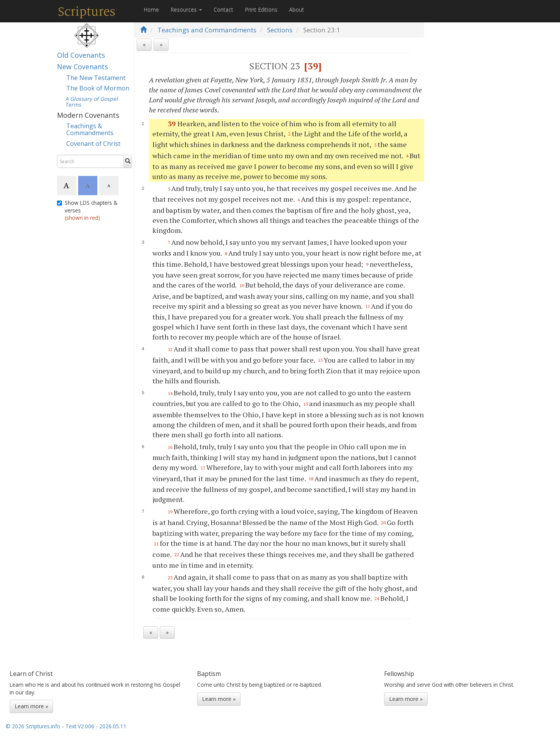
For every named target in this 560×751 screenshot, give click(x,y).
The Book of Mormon (98, 88)
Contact (223, 9)
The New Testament (96, 78)
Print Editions (261, 9)
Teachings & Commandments (90, 129)
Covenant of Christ (93, 144)
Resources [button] (186, 9)
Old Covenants (81, 55)
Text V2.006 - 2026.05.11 (96, 726)
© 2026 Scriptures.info (33, 726)
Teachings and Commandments (207, 30)
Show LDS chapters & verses (87, 210)
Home (151, 9)
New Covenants (83, 67)
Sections (280, 30)
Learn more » (31, 706)
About (297, 9)
